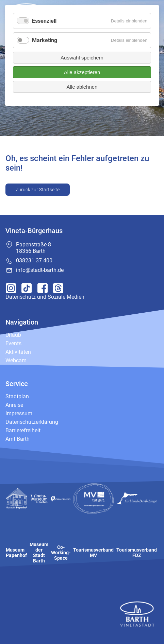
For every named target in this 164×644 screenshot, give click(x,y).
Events (13, 343)
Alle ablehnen (82, 87)
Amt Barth (18, 439)
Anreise (14, 405)
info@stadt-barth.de (40, 270)
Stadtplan (17, 396)
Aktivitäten (18, 352)
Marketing (45, 40)
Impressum (19, 413)
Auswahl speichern (82, 58)
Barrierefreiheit (23, 430)
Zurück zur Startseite (38, 190)
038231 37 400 (34, 260)
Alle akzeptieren (82, 72)
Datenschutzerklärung (32, 422)
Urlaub (13, 335)
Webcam (16, 360)
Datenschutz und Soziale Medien (45, 297)
